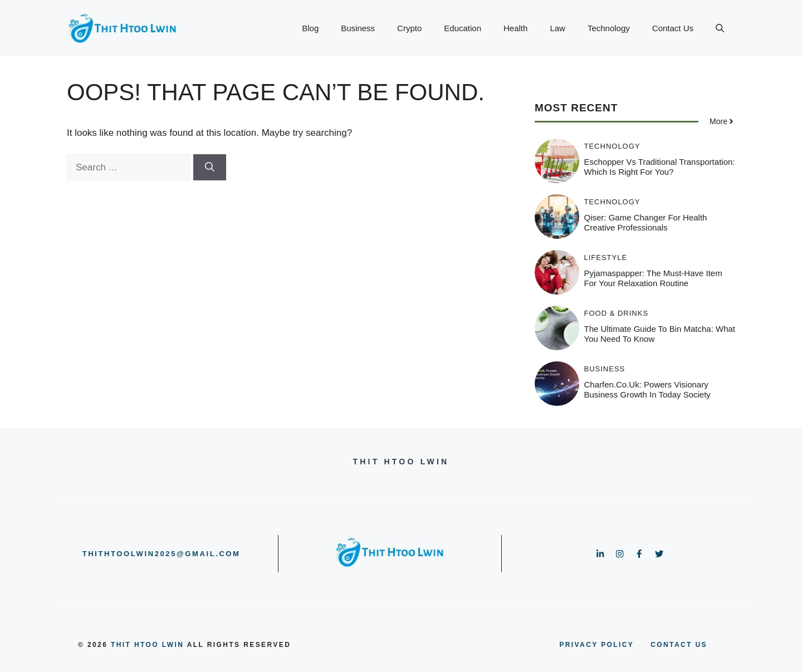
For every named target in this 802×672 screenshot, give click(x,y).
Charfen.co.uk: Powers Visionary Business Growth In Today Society (647, 389)
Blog (310, 28)
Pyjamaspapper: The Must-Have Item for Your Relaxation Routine (653, 278)
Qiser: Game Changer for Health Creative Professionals (646, 222)
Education (463, 28)
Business (358, 28)
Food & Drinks (617, 313)
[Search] (210, 168)
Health (515, 28)
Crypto (409, 28)
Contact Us (673, 28)
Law (558, 28)
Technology (609, 28)
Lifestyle (606, 257)
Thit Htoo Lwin (147, 645)
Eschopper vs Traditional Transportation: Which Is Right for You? (660, 167)
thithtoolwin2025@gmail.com (162, 554)
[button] (720, 28)
